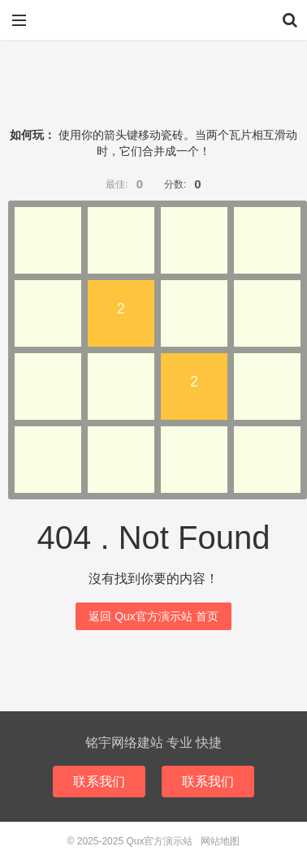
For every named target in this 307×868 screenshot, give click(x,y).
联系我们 (99, 782)
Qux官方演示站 (153, 20)
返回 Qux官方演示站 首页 (153, 616)
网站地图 (220, 841)
